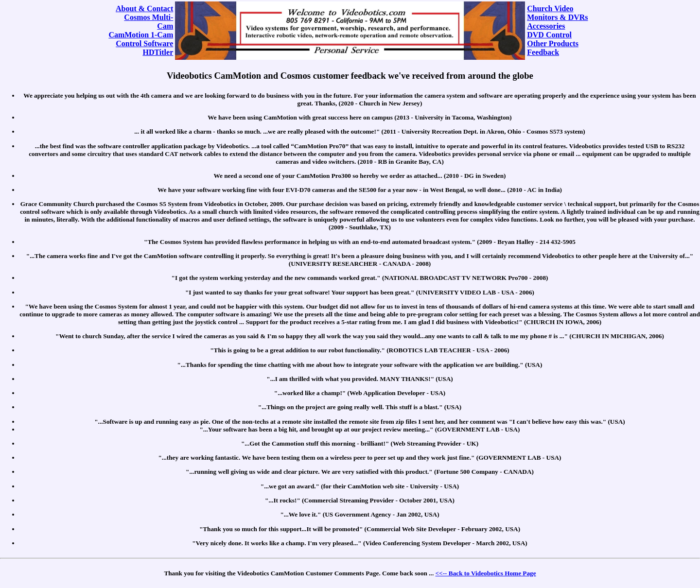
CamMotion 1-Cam (141, 35)
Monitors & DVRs (557, 17)
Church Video (550, 9)
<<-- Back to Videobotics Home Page (486, 573)
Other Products (553, 43)
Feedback (543, 52)
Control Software (144, 43)
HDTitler (158, 52)
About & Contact (144, 9)
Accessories (546, 26)
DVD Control (549, 35)
